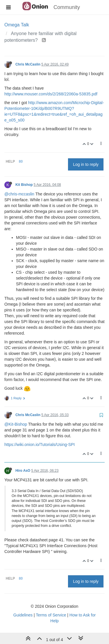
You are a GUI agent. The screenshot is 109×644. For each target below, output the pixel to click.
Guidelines (23, 615)
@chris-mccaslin (19, 194)
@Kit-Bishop (16, 424)
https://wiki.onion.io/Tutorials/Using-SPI (40, 445)
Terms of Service (51, 615)
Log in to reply (86, 164)
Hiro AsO (23, 471)
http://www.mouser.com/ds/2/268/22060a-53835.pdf (51, 94)
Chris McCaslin (28, 64)
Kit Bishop (24, 185)
